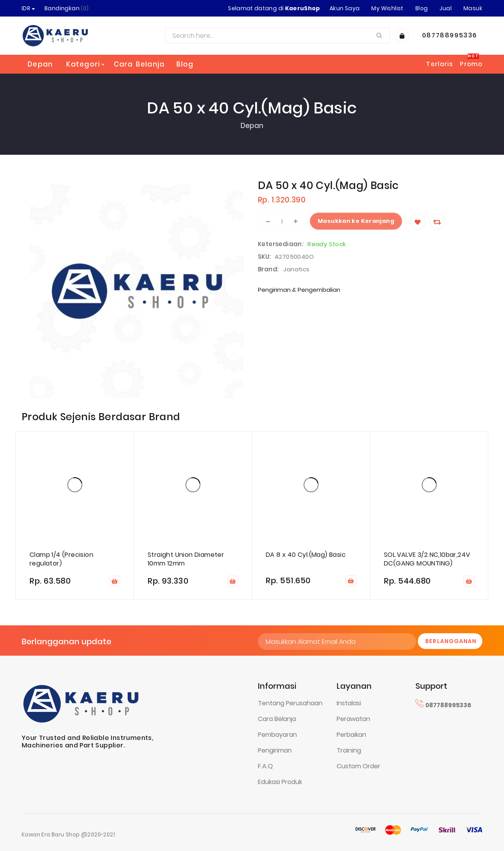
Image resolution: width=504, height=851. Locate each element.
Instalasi (349, 703)
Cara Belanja (277, 719)
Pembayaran (277, 735)
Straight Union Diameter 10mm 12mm (186, 559)
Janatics (296, 269)
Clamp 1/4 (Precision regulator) (61, 559)
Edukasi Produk (280, 782)
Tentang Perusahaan (290, 703)
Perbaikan (351, 735)
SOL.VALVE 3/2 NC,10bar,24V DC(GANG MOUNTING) (427, 559)
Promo (471, 64)
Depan (40, 64)
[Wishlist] (418, 222)
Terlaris (439, 64)
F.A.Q (265, 766)
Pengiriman (275, 750)
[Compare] (437, 222)
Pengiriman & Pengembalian (299, 290)
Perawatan (353, 719)
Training (349, 750)
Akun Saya (345, 8)
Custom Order (359, 766)
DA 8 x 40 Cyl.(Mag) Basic (306, 555)
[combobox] (278, 35)
